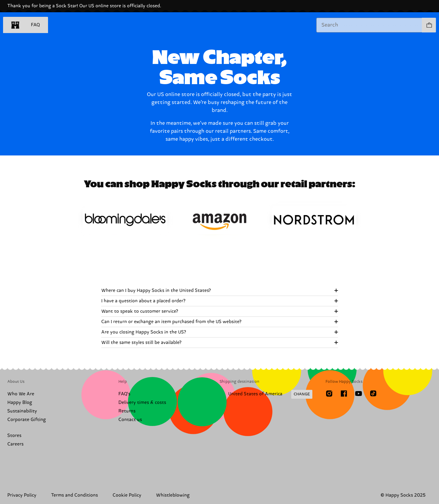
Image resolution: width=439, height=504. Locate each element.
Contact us (130, 420)
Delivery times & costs (142, 403)
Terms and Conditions (74, 495)
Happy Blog (20, 403)
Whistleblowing (173, 495)
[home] (15, 25)
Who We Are (21, 394)
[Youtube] (359, 394)
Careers (15, 444)
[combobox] (369, 25)
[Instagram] (329, 394)
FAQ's (124, 394)
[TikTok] (373, 394)
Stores (14, 436)
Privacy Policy (22, 495)
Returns (127, 411)
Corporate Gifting (27, 420)
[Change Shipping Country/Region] (266, 394)
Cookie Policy (127, 495)
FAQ (35, 25)
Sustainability (22, 411)
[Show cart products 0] (429, 25)
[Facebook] (344, 394)
